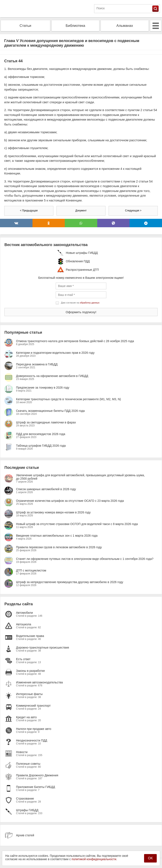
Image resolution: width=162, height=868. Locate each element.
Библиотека (75, 26)
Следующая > (133, 211)
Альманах (125, 26)
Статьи (25, 26)
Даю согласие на (80, 303)
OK (150, 858)
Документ (81, 211)
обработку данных (90, 303)
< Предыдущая (29, 211)
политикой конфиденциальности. (94, 859)
